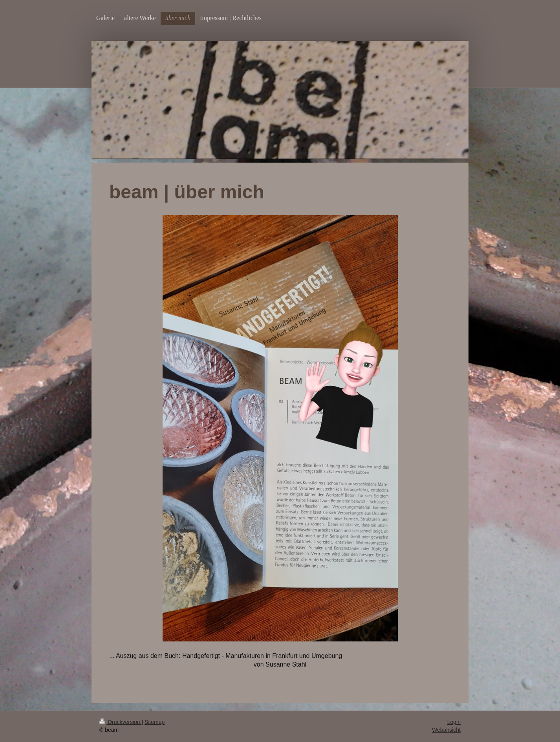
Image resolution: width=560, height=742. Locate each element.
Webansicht (446, 730)
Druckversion (120, 722)
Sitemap (155, 722)
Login (454, 722)
